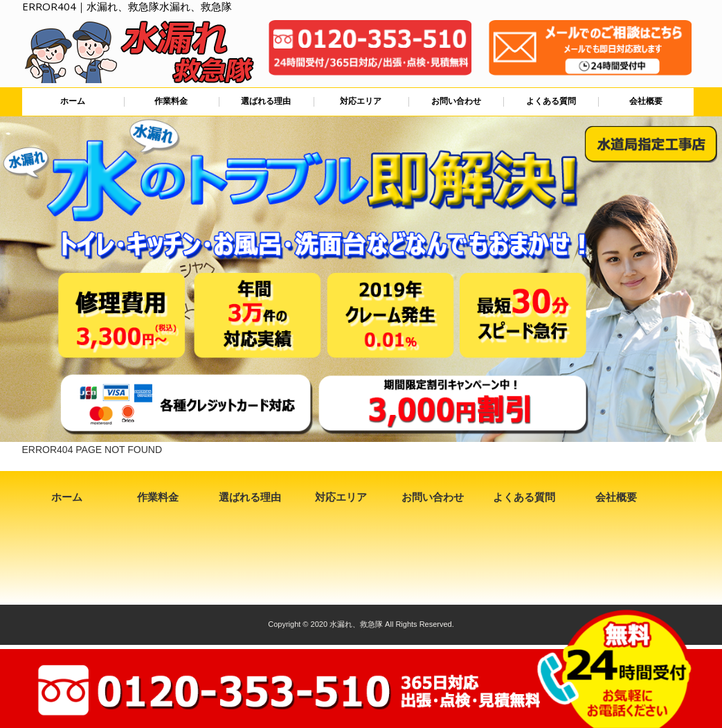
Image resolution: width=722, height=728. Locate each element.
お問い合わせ (456, 101)
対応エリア (361, 101)
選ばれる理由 (266, 101)
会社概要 (646, 101)
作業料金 (171, 101)
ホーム (73, 101)
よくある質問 (551, 101)
